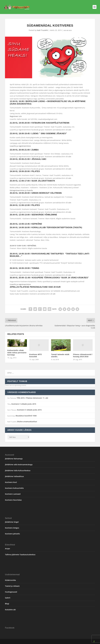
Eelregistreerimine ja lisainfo (21, 190)
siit (54, 294)
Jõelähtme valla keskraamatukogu (19, 465)
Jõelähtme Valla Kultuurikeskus (18, 470)
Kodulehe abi (10, 610)
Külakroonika (10, 580)
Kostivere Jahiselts (12, 534)
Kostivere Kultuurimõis (14, 488)
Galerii (8, 598)
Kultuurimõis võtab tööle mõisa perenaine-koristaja (17, 353)
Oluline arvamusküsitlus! (27, 422)
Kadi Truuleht (42, 30)
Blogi (7, 604)
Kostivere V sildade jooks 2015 (24, 404)
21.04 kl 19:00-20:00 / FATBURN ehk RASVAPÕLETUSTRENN (40, 123)
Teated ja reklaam (12, 586)
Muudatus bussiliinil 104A (26, 416)
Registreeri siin (16, 116)
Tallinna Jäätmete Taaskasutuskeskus (20, 555)
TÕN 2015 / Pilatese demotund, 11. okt (32, 398)
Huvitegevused (11, 592)
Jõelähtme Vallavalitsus (14, 476)
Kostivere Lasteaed (13, 494)
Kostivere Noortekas (13, 500)
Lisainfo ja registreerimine (20, 284)
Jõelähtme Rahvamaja (14, 459)
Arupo (8, 549)
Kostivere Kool (11, 482)
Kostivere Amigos (12, 528)
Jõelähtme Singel (12, 522)
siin (70, 130)
